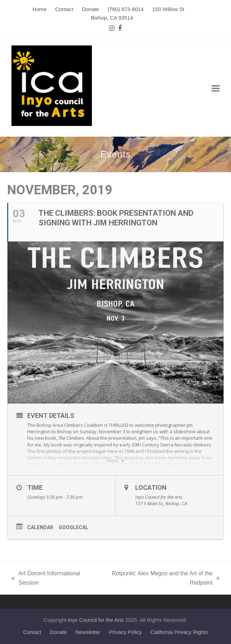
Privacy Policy (126, 632)
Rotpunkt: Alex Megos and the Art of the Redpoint (160, 579)
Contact (32, 632)
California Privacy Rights (179, 632)
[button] (216, 89)
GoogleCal (73, 527)
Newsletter (88, 632)
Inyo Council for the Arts (96, 620)
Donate (58, 632)
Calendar (40, 527)
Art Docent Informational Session (46, 579)
